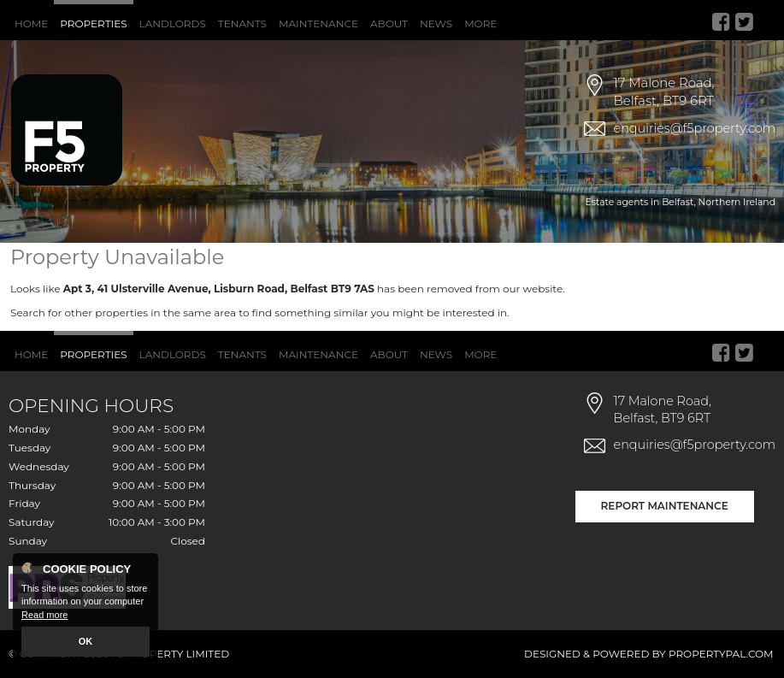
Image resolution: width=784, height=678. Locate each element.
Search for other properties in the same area (123, 312)
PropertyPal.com (721, 654)
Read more (44, 615)
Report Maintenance (665, 506)
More (480, 24)
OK (86, 641)
